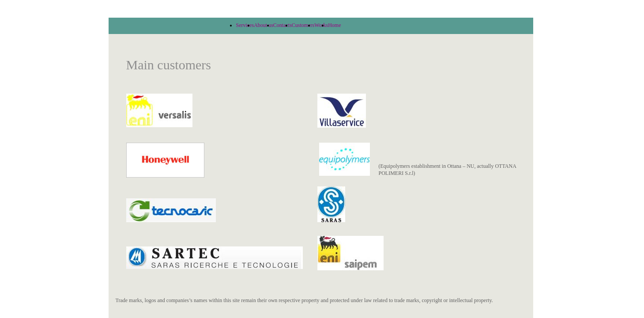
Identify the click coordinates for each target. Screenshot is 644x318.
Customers (303, 25)
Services (245, 25)
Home (334, 25)
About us (264, 25)
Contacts (282, 25)
